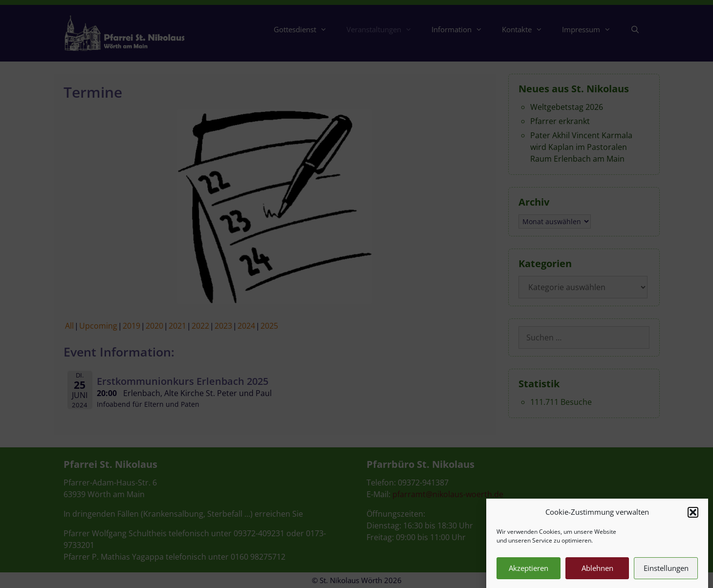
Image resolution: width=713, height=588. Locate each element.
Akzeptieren (529, 574)
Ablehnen (597, 574)
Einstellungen (666, 574)
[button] (693, 518)
